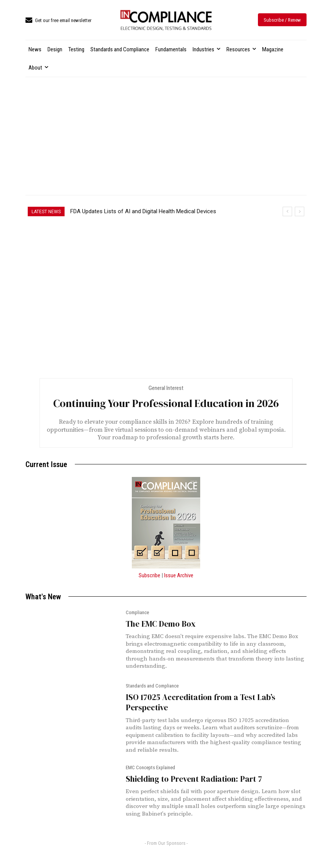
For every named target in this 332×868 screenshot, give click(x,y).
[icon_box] (58, 21)
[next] (300, 211)
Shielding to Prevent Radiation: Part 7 (194, 779)
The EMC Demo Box (161, 624)
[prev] (287, 211)
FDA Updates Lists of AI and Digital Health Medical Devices (143, 211)
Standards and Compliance (152, 686)
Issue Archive (179, 575)
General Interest (166, 388)
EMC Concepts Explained (150, 768)
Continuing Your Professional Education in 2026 (166, 403)
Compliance (137, 613)
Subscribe (149, 575)
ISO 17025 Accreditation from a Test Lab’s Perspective (201, 702)
